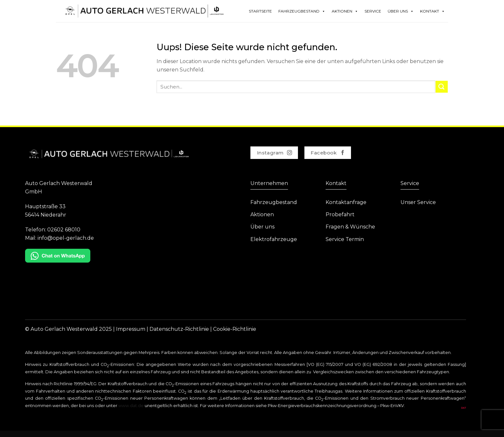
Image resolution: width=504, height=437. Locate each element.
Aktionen (345, 11)
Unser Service (418, 202)
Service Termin (345, 239)
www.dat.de (131, 406)
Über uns (262, 227)
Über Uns (401, 11)
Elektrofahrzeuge (274, 239)
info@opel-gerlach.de (66, 238)
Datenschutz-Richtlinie (179, 329)
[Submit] (442, 87)
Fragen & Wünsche (350, 227)
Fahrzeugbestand (302, 11)
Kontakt (432, 11)
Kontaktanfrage (346, 202)
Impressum (131, 329)
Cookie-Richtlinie (235, 329)
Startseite (260, 11)
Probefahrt (340, 214)
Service (373, 11)
